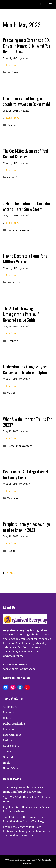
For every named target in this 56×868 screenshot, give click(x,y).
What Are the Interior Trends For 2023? (27, 422)
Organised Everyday (16, 631)
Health (11, 393)
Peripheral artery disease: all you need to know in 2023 (28, 527)
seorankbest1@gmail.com (19, 669)
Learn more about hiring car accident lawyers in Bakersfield (27, 101)
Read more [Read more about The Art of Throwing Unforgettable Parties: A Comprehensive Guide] (13, 334)
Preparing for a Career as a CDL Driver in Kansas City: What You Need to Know (27, 46)
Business (13, 73)
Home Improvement (20, 230)
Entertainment (12, 735)
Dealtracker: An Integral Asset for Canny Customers (26, 475)
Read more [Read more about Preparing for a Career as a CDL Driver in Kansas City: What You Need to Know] (13, 65)
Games (7, 752)
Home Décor (15, 283)
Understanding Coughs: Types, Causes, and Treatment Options (26, 370)
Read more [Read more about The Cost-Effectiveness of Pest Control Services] (13, 170)
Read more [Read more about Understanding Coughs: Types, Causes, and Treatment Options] (13, 386)
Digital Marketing (14, 724)
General (12, 178)
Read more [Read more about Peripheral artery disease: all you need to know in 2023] (13, 544)
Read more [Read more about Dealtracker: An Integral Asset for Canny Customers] (13, 491)
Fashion (8, 740)
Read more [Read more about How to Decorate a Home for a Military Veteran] (13, 275)
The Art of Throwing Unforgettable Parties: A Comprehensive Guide (21, 314)
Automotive (10, 707)
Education (9, 729)
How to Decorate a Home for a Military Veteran (25, 259)
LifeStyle (13, 341)
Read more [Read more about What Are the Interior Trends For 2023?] (13, 439)
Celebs (7, 718)
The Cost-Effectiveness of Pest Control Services (26, 154)
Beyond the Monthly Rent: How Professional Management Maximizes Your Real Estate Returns (26, 831)
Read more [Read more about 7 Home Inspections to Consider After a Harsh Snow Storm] (13, 223)
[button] (42, 5)
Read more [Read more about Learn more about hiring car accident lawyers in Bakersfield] (13, 118)
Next (14, 573)
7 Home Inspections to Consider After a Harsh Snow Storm (27, 206)
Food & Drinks (12, 746)
